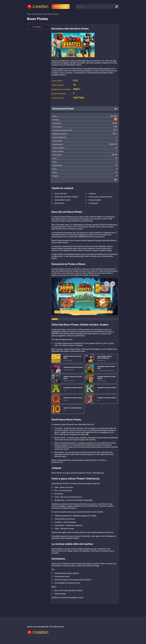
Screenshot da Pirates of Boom (66, 197)
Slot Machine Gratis (61, 7)
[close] (116, 180)
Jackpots (92, 194)
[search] (117, 7)
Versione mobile (95, 200)
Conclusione (93, 203)
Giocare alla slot (61, 194)
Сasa (29, 14)
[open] (85, 109)
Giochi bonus (59, 203)
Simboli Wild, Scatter (62, 200)
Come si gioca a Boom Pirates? (101, 197)
